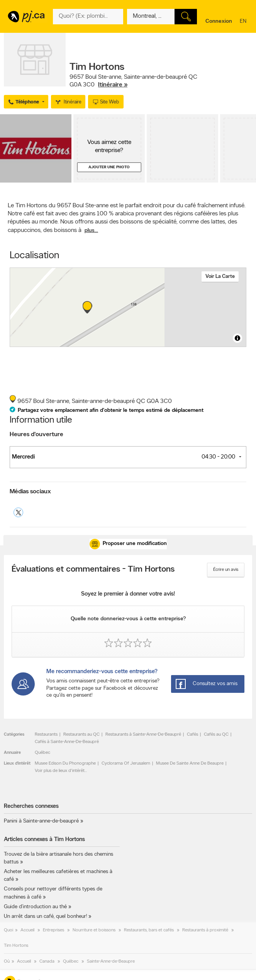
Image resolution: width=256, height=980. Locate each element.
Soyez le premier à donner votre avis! (128, 594)
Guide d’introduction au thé (35, 907)
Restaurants (46, 735)
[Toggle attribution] (237, 338)
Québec (42, 753)
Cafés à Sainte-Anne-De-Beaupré (67, 742)
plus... (91, 231)
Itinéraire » (113, 85)
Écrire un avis (226, 570)
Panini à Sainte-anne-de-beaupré (41, 821)
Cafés (192, 735)
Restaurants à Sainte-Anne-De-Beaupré (143, 735)
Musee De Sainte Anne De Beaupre (190, 763)
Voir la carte (220, 277)
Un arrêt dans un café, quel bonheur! (45, 917)
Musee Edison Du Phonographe (65, 763)
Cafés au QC (216, 735)
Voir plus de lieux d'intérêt (60, 771)
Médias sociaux (30, 492)
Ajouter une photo (109, 167)
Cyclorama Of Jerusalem (126, 763)
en (244, 22)
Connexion (219, 21)
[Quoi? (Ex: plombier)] (88, 17)
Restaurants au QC (81, 735)
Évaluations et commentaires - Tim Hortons (93, 570)
